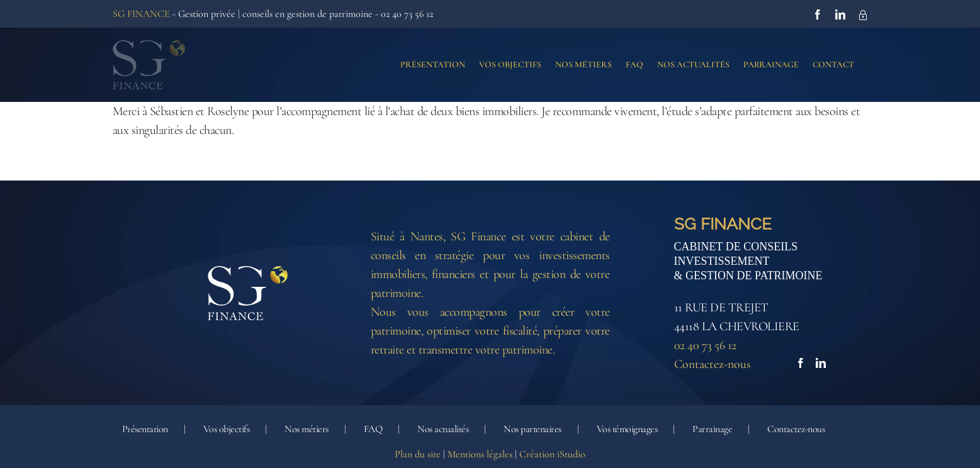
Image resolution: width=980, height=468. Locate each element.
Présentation (145, 430)
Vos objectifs (227, 430)
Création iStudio (552, 455)
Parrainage (712, 430)
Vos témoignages (627, 430)
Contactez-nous (712, 365)
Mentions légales (480, 455)
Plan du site (418, 455)
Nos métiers (307, 430)
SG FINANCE (141, 14)
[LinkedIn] (821, 364)
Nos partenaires (532, 430)
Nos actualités (443, 430)
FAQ (373, 430)
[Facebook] (801, 364)
